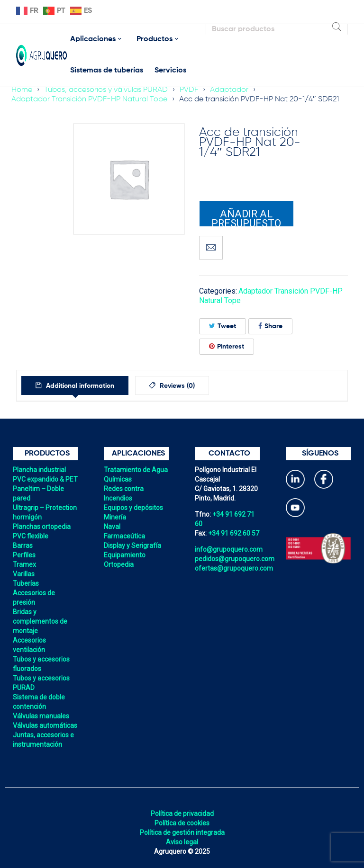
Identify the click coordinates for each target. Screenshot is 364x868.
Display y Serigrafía (132, 546)
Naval (112, 527)
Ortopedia (119, 564)
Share (270, 326)
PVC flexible (31, 536)
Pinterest (227, 346)
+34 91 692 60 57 (234, 533)
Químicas (118, 479)
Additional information (80, 386)
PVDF (189, 90)
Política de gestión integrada (182, 832)
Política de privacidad (182, 814)
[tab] (76, 385)
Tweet (223, 326)
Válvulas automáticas (45, 725)
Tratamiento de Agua (136, 470)
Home (22, 90)
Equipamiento (125, 555)
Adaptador (229, 90)
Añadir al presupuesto (246, 217)
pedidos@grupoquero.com (235, 559)
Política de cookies (182, 823)
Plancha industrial (39, 470)
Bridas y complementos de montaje (40, 621)
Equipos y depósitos (133, 508)
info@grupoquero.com (229, 549)
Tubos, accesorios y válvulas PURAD (106, 90)
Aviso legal (182, 842)
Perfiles (24, 555)
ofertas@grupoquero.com (234, 568)
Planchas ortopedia (42, 527)
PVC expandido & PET (45, 479)
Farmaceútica (124, 536)
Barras (23, 546)
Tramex (24, 564)
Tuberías (26, 583)
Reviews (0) (179, 386)
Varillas (24, 574)
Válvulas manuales (41, 716)
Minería (115, 517)
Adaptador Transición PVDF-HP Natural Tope (89, 99)
